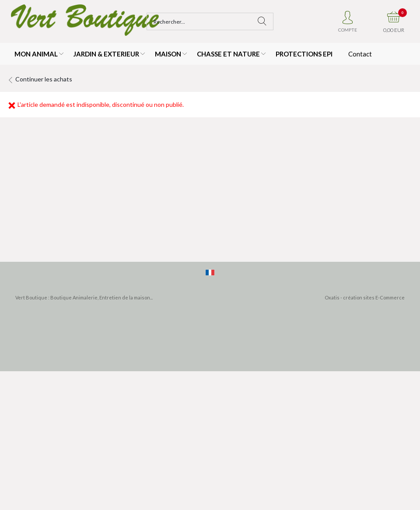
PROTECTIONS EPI (304, 54)
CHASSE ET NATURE (228, 54)
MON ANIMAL (36, 54)
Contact (360, 54)
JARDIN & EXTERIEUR (106, 54)
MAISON (168, 54)
